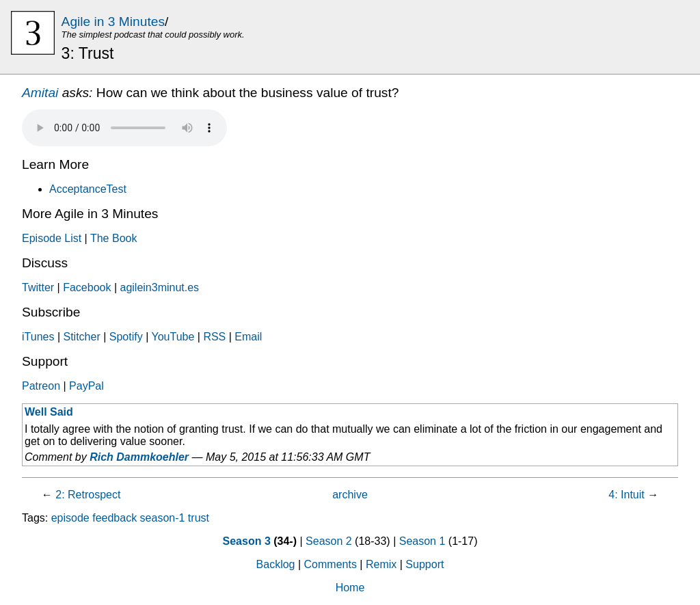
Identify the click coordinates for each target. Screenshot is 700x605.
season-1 (163, 518)
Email (248, 337)
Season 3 (247, 541)
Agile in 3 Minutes (113, 22)
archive (350, 495)
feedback (115, 518)
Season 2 (329, 541)
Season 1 (422, 541)
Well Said (49, 412)
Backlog (276, 564)
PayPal (86, 386)
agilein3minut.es (159, 287)
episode (70, 518)
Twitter (38, 287)
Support (425, 564)
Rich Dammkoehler (139, 457)
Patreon (41, 386)
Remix (381, 564)
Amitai (40, 93)
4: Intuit (626, 495)
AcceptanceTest (88, 189)
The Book (113, 238)
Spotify (126, 337)
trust (199, 518)
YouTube (173, 337)
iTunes (38, 337)
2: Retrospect (88, 495)
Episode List (52, 238)
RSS (214, 337)
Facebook (87, 287)
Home (350, 588)
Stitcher (81, 337)
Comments (331, 564)
